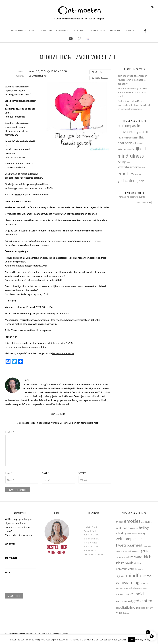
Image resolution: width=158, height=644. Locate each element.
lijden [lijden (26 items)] (140, 181)
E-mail (46, 473)
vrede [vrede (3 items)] (145, 589)
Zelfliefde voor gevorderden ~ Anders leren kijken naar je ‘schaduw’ (133, 80)
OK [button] (132, 640)
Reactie (10, 432)
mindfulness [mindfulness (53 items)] (131, 156)
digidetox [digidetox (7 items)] (121, 576)
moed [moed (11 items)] (128, 162)
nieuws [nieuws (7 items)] (139, 588)
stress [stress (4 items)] (127, 613)
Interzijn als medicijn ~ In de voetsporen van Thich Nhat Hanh (132, 92)
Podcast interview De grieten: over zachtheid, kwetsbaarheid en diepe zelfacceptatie (134, 105)
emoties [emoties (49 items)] (126, 173)
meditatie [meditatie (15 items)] (144, 132)
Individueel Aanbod (53, 31)
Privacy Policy (53, 633)
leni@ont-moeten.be (63, 353)
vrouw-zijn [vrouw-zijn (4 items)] (147, 546)
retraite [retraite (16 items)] (122, 138)
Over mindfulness (23, 31)
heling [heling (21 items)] (122, 162)
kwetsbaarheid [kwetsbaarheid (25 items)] (128, 167)
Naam (9, 473)
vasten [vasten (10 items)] (120, 594)
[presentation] (25, 493)
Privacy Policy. (143, 640)
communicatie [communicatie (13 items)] (132, 138)
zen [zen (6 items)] (118, 588)
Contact (132, 31)
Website (82, 473)
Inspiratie (96, 31)
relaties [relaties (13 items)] (138, 175)
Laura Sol (43, 633)
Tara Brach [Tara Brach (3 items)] (130, 534)
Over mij (116, 31)
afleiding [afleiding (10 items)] (129, 150)
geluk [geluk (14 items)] (141, 143)
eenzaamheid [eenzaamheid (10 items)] (124, 601)
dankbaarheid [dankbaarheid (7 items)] (123, 557)
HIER (12, 343)
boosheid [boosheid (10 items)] (142, 168)
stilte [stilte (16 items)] (135, 143)
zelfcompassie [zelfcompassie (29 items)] (129, 126)
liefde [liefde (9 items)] (144, 608)
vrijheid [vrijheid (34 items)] (139, 149)
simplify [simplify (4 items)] (119, 551)
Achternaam (11, 558)
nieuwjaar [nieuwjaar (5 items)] (136, 551)
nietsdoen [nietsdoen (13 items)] (122, 149)
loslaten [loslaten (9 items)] (134, 528)
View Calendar (144, 202)
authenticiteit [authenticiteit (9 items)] (127, 588)
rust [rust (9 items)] (127, 594)
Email (8, 572)
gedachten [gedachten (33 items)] (126, 180)
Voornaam (10, 544)
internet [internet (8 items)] (127, 551)
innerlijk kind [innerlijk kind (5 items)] (146, 522)
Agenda (79, 31)
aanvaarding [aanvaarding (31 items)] (128, 131)
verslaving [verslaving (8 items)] (140, 533)
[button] (100, 78)
